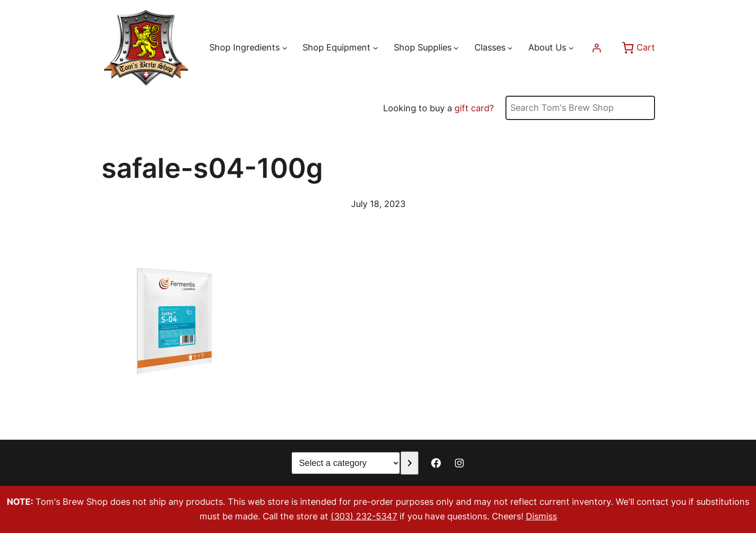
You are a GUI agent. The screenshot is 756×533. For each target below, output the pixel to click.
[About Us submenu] (571, 48)
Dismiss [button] (541, 516)
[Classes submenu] (510, 48)
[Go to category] (410, 463)
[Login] (596, 48)
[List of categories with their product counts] (346, 463)
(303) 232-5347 (364, 516)
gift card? (474, 108)
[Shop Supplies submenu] (456, 48)
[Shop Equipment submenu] (376, 48)
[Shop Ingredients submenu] (285, 48)
